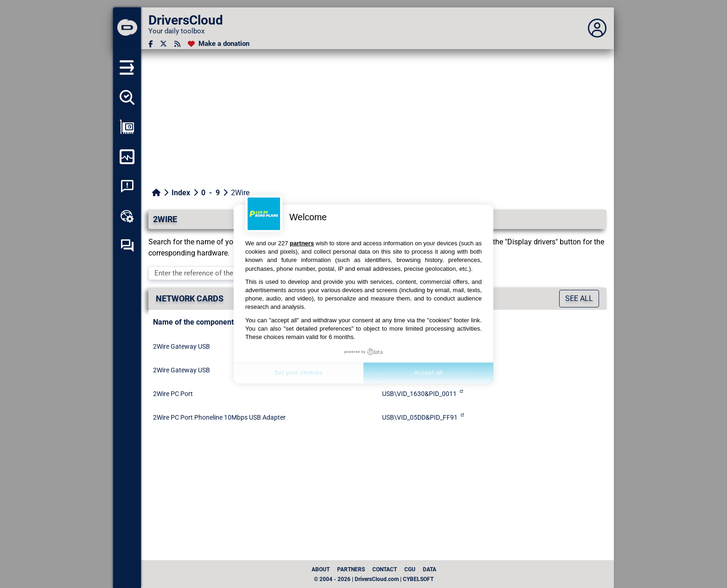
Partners (351, 569)
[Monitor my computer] (127, 157)
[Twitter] (163, 44)
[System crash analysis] (127, 186)
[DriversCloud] (127, 28)
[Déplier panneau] (597, 28)
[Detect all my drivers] (127, 97)
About (321, 569)
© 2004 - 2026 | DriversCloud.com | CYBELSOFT (374, 579)
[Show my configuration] (127, 127)
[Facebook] (150, 44)
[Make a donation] (219, 44)
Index (181, 193)
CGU (410, 569)
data (430, 569)
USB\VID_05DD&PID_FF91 (420, 417)
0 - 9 (210, 193)
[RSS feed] (177, 44)
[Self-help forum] (127, 246)
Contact (385, 569)
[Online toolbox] (127, 216)
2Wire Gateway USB (182, 346)
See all (579, 298)
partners (302, 243)
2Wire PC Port (173, 394)
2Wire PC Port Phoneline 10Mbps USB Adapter (219, 417)
